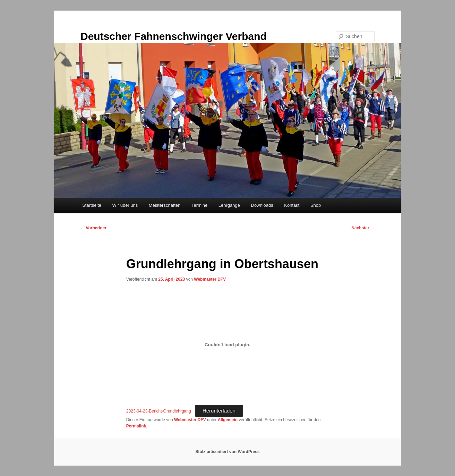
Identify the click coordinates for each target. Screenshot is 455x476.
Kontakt (292, 205)
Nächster (363, 228)
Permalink (136, 426)
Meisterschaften (165, 205)
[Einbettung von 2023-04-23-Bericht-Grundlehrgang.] (227, 345)
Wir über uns (125, 205)
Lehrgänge (229, 205)
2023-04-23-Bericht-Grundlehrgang (159, 411)
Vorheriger (93, 228)
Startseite (92, 205)
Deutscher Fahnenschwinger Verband (174, 36)
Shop (316, 205)
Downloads (262, 205)
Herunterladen (219, 411)
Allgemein (228, 420)
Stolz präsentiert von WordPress (227, 452)
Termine (199, 205)
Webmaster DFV (210, 279)
